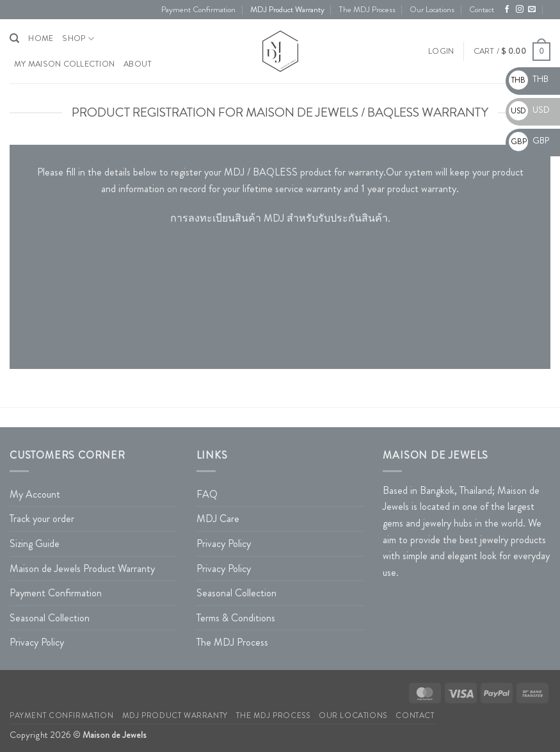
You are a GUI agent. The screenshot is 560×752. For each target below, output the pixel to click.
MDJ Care (218, 519)
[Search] (14, 38)
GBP (529, 140)
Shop (78, 39)
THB (529, 79)
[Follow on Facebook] (507, 10)
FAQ (207, 494)
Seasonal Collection (50, 618)
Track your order (42, 519)
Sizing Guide (35, 544)
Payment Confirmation (198, 10)
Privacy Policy (37, 642)
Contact (482, 10)
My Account (35, 494)
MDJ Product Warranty (287, 10)
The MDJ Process (367, 10)
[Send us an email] (532, 10)
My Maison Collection (64, 64)
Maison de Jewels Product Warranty (82, 568)
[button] (441, 51)
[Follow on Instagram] (520, 10)
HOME (41, 38)
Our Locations (432, 10)
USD (529, 110)
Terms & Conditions (236, 618)
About (138, 64)
